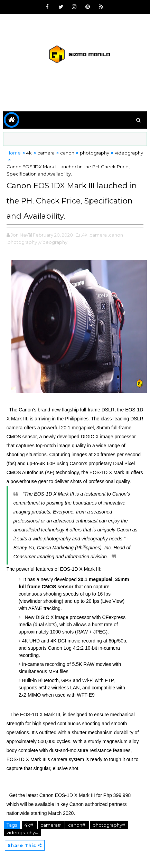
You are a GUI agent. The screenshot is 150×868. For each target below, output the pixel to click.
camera (46, 153)
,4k (84, 235)
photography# (109, 825)
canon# (77, 825)
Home (14, 153)
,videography (53, 242)
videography (129, 153)
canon (67, 153)
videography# (22, 832)
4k (29, 153)
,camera (98, 235)
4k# (29, 825)
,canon (115, 235)
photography (95, 153)
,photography (22, 242)
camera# (51, 825)
